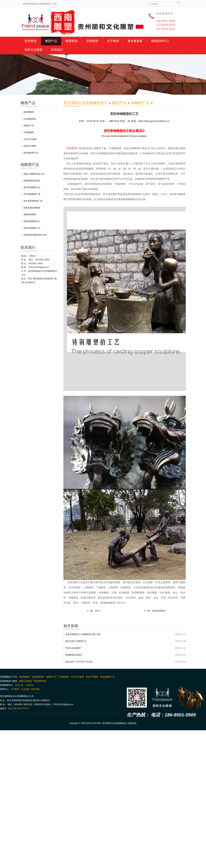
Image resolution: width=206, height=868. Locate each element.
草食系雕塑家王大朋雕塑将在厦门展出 (83, 634)
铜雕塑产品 (140, 103)
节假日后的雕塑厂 (74, 648)
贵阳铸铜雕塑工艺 (32, 228)
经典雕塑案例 (40, 681)
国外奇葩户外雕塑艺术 (76, 641)
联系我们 (57, 50)
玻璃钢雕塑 (29, 112)
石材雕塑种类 (30, 119)
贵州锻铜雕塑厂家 (32, 194)
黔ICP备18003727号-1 (19, 708)
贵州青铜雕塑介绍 (32, 187)
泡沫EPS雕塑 (30, 146)
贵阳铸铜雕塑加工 (32, 221)
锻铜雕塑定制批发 (32, 181)
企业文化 (19, 685)
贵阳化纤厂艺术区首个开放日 (79, 662)
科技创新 (35, 689)
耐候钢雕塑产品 (31, 153)
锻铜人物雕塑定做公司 (34, 174)
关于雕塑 (113, 41)
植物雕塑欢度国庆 (74, 655)
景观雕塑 (92, 41)
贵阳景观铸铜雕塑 (32, 208)
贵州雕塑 (30, 41)
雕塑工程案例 (26, 681)
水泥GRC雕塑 (30, 139)
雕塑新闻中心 (160, 41)
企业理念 (29, 685)
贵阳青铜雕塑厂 (159, 611)
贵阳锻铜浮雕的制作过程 (35, 235)
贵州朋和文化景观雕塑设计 (86, 103)
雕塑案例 (72, 41)
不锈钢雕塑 (29, 132)
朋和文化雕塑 (33, 50)
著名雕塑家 (135, 41)
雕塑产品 (51, 41)
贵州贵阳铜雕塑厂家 (33, 201)
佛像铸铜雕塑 (30, 214)
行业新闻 (25, 689)
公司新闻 (15, 689)
